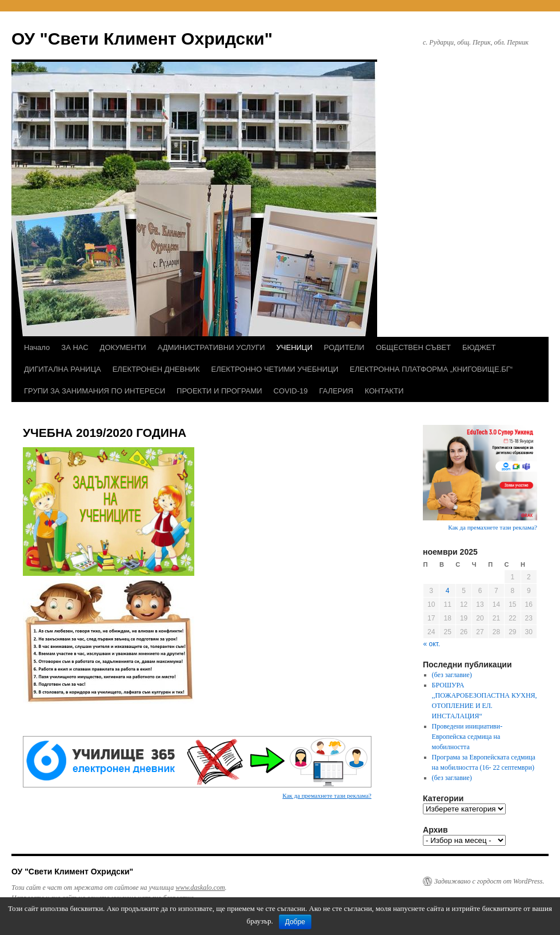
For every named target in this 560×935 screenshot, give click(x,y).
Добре (295, 922)
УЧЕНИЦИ (295, 347)
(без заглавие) (452, 675)
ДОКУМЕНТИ (123, 347)
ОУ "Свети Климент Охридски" (142, 39)
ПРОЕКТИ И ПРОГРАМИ (219, 391)
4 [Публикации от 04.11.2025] (448, 591)
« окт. (432, 644)
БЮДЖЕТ (479, 347)
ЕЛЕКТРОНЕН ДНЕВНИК (156, 369)
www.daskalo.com (200, 888)
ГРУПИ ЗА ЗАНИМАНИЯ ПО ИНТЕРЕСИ (95, 391)
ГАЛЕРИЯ (337, 391)
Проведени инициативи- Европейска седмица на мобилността (467, 737)
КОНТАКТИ (384, 391)
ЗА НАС (75, 347)
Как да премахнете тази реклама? (327, 795)
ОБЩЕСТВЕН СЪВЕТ (413, 347)
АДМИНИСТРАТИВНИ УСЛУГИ (211, 347)
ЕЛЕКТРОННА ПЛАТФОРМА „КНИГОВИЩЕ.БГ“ (431, 369)
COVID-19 (291, 391)
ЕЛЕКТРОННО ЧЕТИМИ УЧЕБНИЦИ (275, 369)
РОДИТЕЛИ (344, 347)
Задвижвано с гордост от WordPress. (489, 881)
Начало (37, 347)
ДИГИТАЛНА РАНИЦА (63, 369)
